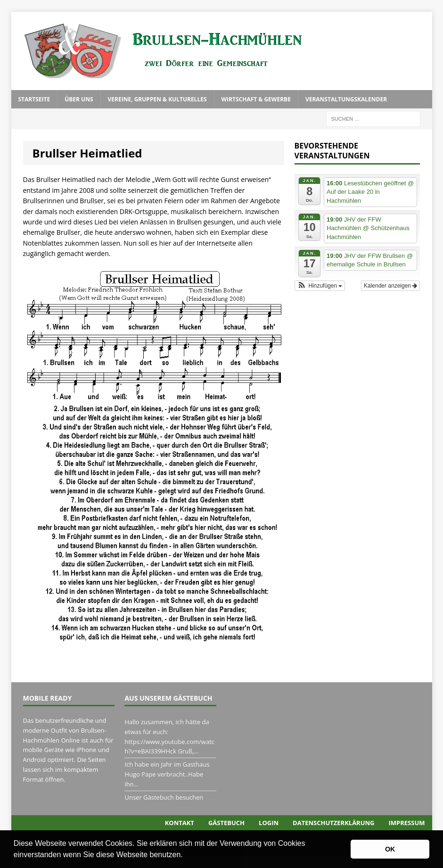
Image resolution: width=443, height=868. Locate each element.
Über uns (79, 99)
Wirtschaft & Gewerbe (256, 99)
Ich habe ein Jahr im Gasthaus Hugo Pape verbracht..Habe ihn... (167, 774)
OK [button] (390, 849)
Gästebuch (226, 823)
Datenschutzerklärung (333, 823)
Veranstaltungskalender (346, 99)
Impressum (407, 823)
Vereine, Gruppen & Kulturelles (157, 99)
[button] (186, 856)
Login (269, 823)
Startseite (34, 99)
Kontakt (180, 823)
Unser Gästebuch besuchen (164, 797)
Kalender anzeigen (390, 286)
